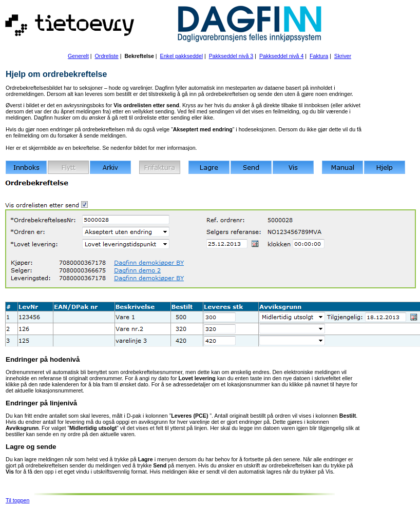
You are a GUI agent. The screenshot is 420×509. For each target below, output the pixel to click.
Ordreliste (107, 56)
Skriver (343, 56)
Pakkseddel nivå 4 (282, 56)
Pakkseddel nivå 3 (231, 56)
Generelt (78, 56)
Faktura (319, 56)
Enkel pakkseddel (182, 56)
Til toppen (17, 500)
